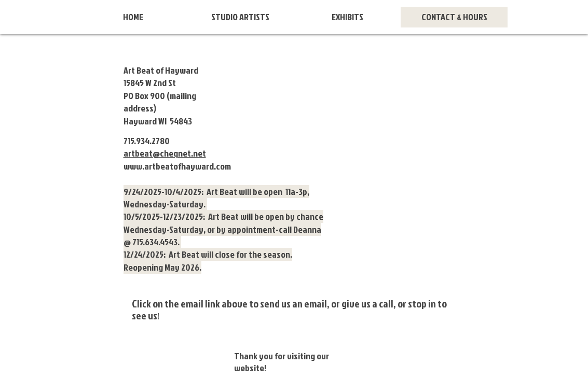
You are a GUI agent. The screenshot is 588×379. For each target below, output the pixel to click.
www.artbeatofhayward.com (177, 166)
